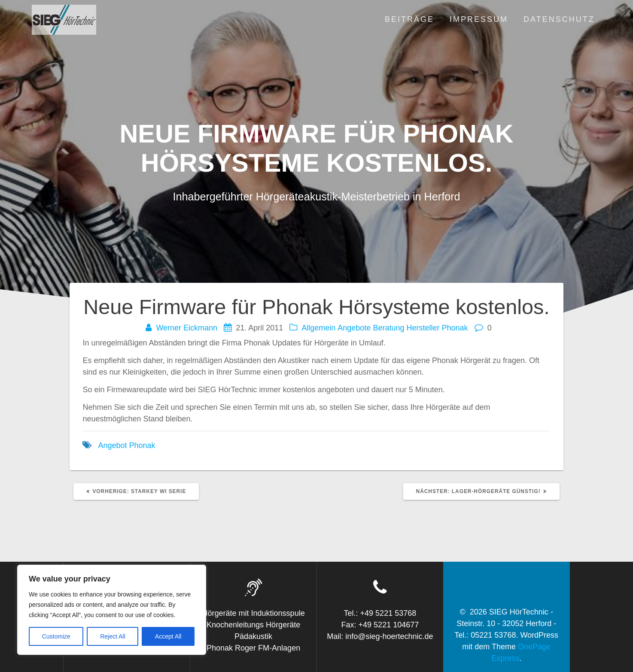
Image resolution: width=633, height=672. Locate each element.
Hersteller (423, 328)
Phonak (455, 328)
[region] (112, 610)
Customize (56, 636)
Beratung (388, 328)
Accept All (168, 636)
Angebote (354, 328)
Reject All (113, 636)
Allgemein (318, 328)
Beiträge (409, 19)
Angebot (112, 445)
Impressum (479, 19)
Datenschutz (559, 19)
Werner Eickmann (187, 328)
